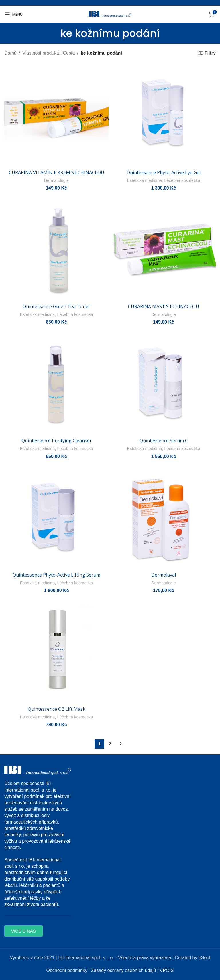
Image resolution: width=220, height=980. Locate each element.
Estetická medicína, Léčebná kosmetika (164, 180)
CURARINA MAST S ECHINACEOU (164, 306)
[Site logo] (110, 14)
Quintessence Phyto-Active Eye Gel (164, 172)
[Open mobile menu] (13, 14)
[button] (23, 931)
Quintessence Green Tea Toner (56, 306)
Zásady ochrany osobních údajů (124, 970)
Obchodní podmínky (67, 970)
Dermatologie (56, 180)
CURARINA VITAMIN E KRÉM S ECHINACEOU (57, 172)
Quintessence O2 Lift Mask (57, 709)
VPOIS (167, 970)
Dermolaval (164, 575)
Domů (10, 53)
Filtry (210, 53)
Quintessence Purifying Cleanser (57, 441)
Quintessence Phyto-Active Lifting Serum (56, 575)
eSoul (204, 957)
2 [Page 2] (110, 744)
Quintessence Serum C (164, 441)
